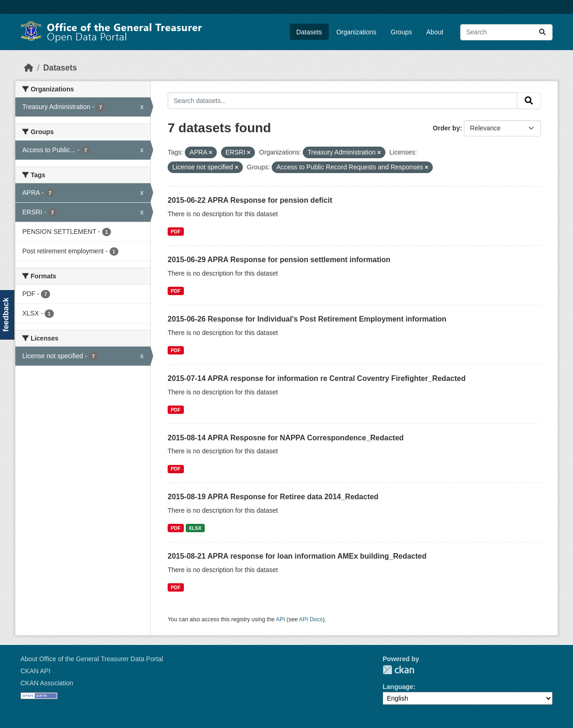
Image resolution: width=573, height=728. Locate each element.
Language (398, 687)
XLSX (195, 528)
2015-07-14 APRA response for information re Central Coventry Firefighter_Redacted (317, 378)
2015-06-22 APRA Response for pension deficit (250, 200)
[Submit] (542, 32)
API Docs (311, 619)
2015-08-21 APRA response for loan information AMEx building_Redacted (297, 556)
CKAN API (36, 671)
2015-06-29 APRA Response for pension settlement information (279, 260)
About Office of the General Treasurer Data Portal (92, 659)
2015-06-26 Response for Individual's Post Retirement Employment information (307, 319)
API (280, 619)
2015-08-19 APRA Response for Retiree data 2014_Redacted (273, 497)
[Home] (29, 68)
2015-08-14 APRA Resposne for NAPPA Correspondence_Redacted (286, 438)
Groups (401, 32)
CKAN (398, 670)
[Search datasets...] (506, 32)
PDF (176, 232)
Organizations (356, 32)
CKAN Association (47, 683)
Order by (446, 128)
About (435, 32)
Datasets (309, 32)
